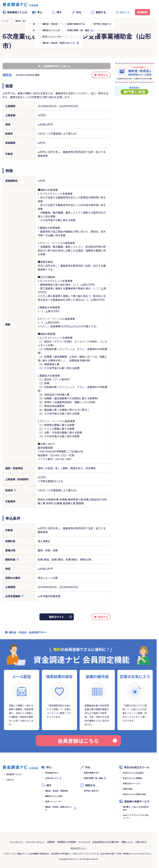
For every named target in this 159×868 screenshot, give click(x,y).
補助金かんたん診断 (54, 796)
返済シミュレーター (54, 801)
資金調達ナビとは (15, 12)
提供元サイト (57, 617)
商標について (127, 842)
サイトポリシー (17, 842)
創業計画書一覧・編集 (93, 778)
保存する (103, 75)
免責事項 (51, 842)
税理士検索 (128, 789)
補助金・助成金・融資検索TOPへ (28, 632)
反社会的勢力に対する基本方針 (106, 842)
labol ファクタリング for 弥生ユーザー (136, 816)
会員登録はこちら (87, 741)
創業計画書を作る (92, 773)
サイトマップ (84, 842)
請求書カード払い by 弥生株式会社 (136, 808)
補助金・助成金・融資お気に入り (58, 808)
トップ (5, 21)
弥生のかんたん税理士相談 (134, 794)
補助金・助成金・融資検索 (27, 21)
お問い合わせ (141, 842)
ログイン (125, 12)
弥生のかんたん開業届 (132, 778)
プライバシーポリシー (35, 842)
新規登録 (142, 12)
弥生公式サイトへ (78, 848)
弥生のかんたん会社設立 (133, 773)
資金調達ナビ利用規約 (67, 842)
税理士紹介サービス (131, 783)
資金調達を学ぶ (52, 773)
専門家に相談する (92, 791)
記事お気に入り (52, 778)
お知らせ (10, 780)
